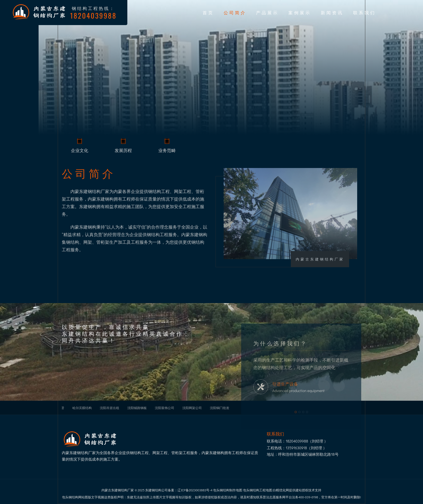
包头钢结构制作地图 (228, 490)
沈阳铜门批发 (220, 408)
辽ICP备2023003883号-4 (195, 490)
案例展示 (300, 12)
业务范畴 (167, 151)
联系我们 (364, 12)
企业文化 (80, 151)
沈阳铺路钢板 (137, 408)
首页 (208, 12)
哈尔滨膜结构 (82, 408)
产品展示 (267, 12)
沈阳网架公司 (192, 408)
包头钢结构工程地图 (258, 490)
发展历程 (123, 151)
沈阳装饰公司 (165, 408)
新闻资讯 (332, 12)
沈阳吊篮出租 (110, 408)
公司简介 (235, 12)
